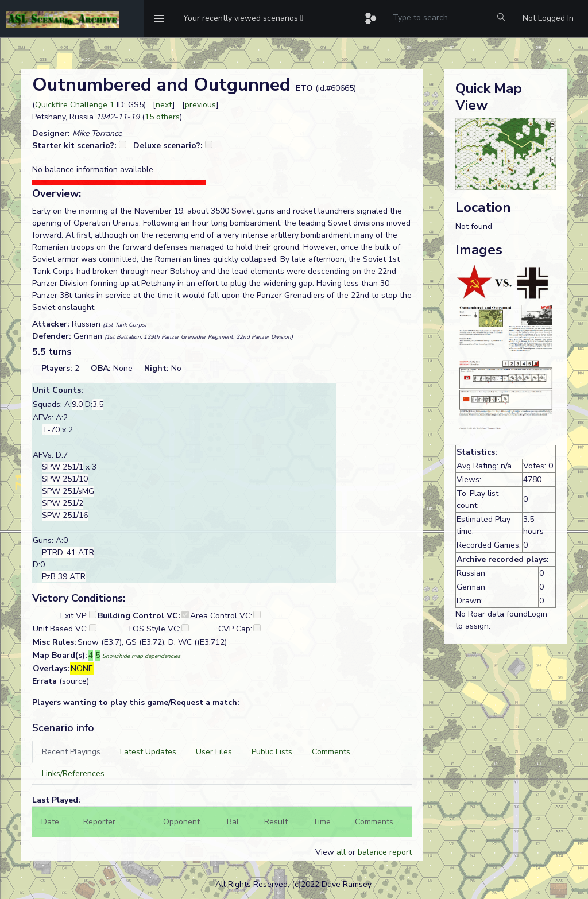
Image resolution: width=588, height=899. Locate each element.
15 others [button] (162, 117)
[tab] (71, 752)
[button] (243, 18)
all (341, 852)
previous (200, 105)
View (326, 852)
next (164, 105)
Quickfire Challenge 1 (75, 105)
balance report (385, 852)
